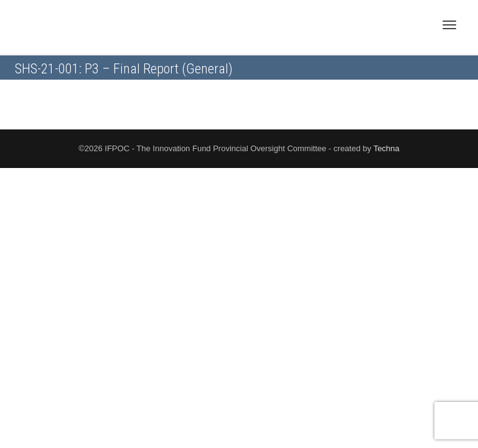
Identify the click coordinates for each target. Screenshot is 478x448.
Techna (387, 148)
